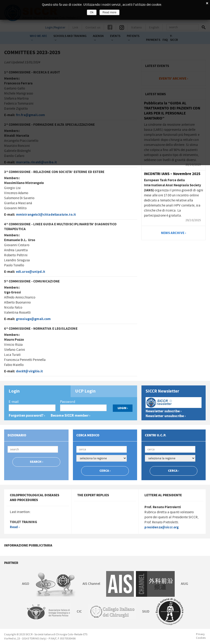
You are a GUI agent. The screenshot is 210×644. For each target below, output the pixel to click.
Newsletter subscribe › (164, 411)
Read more (109, 12)
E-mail (14, 402)
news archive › (174, 233)
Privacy (200, 634)
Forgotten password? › (27, 416)
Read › (15, 527)
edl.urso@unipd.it (31, 272)
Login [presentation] (14, 391)
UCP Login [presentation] (85, 391)
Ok (92, 12)
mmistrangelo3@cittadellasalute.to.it (46, 215)
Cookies (201, 638)
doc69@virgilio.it (30, 371)
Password (68, 402)
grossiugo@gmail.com (33, 319)
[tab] (37, 391)
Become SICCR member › (70, 416)
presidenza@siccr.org (162, 527)
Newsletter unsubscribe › (166, 416)
